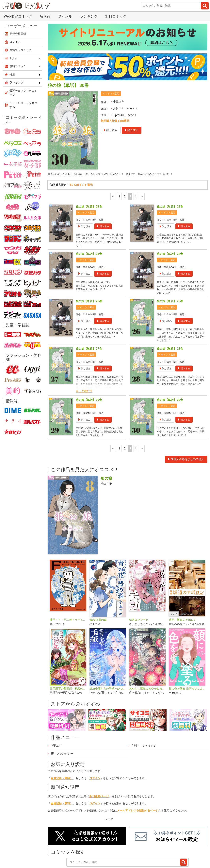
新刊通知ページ (99, 773)
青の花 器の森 (98, 597)
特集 (93, 849)
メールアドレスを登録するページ (138, 787)
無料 (125, 849)
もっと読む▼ (84, 362)
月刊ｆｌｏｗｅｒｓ (125, 71)
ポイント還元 (112, 56)
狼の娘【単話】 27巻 (89, 319)
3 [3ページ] (130, 160)
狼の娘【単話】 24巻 (170, 220)
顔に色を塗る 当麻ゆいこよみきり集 (187, 665)
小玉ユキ (119, 64)
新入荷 (57, 849)
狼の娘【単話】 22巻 (170, 170)
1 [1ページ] (119, 160)
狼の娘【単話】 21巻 (89, 170)
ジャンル (109, 849)
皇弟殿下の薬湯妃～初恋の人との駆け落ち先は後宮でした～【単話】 (68, 665)
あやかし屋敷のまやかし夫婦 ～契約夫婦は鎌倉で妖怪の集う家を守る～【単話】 (147, 665)
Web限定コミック (21, 13)
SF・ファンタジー (62, 730)
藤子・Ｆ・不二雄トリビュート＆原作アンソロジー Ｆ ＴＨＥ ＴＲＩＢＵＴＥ (68, 597)
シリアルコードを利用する (23, 67)
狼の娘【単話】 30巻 (170, 371)
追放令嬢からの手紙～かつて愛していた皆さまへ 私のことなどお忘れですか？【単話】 (108, 665)
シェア (109, 796)
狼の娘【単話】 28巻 (170, 319)
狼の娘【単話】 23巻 (89, 220)
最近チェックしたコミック (152, 849)
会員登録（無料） (62, 755)
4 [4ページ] (136, 160)
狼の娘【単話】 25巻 (89, 269)
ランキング (75, 849)
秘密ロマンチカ (139, 597)
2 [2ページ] (125, 160)
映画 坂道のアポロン (183, 597)
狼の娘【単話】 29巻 (89, 371)
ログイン (95, 755)
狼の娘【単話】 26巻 (170, 269)
